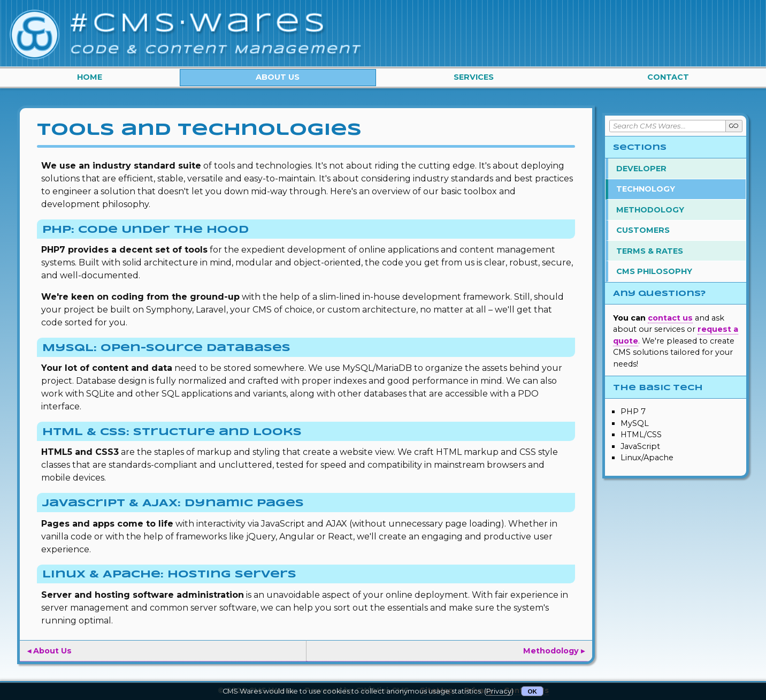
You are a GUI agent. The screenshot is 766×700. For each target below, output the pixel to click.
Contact (668, 77)
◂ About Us (49, 651)
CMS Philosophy (654, 271)
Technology (646, 189)
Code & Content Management (216, 50)
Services (474, 77)
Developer (641, 169)
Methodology (650, 210)
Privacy (499, 691)
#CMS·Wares (200, 24)
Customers (643, 230)
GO (734, 126)
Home (90, 77)
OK (533, 691)
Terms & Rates (650, 251)
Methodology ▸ (554, 651)
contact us (670, 318)
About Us (278, 77)
